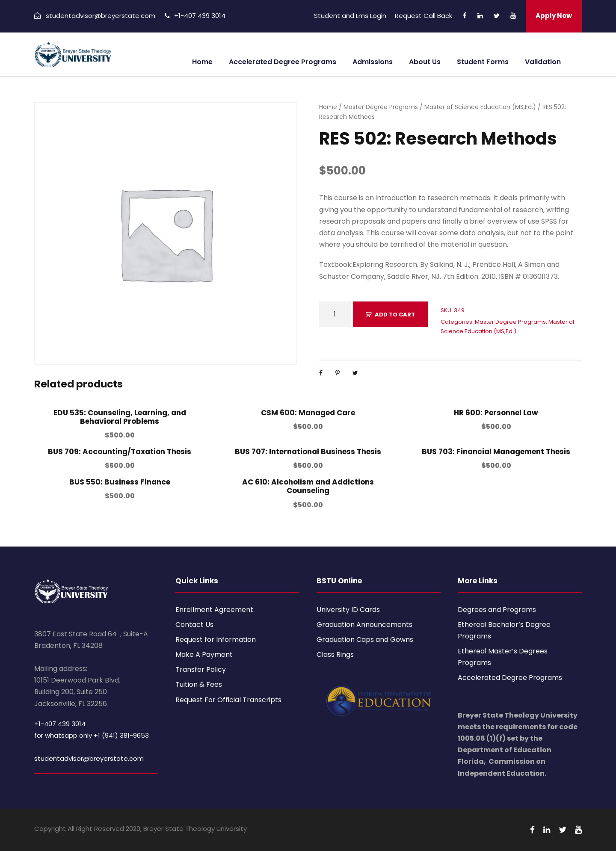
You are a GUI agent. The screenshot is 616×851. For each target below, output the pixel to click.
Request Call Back (423, 16)
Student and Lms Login (350, 16)
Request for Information (216, 640)
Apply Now (554, 16)
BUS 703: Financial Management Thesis (496, 452)
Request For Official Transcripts (228, 700)
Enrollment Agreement (214, 610)
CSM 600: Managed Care (308, 413)
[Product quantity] (335, 314)
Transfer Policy (201, 669)
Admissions (373, 62)
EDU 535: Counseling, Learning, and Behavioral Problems (120, 417)
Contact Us (194, 625)
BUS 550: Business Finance (120, 482)
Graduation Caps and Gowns (365, 640)
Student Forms (483, 62)
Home (202, 62)
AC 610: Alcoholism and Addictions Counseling (308, 486)
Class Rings (335, 655)
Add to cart (395, 315)
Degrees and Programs (497, 610)
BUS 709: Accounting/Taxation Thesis (120, 452)
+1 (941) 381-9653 (121, 735)
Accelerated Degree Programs (283, 62)
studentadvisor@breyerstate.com (89, 758)
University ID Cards (348, 610)
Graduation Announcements (364, 625)
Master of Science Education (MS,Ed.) (480, 107)
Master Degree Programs (381, 107)
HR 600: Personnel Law (496, 413)
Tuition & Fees (199, 684)
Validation (543, 62)
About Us (425, 62)
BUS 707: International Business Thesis (308, 452)
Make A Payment (204, 655)
